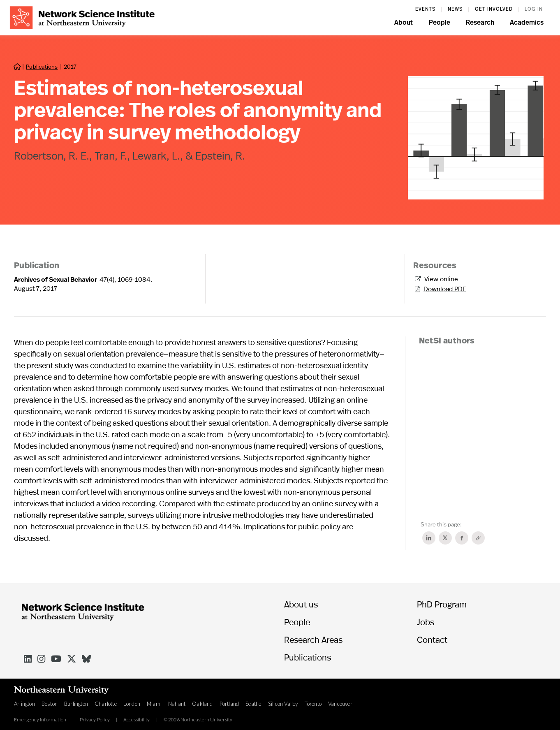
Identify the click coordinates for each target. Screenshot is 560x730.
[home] (82, 17)
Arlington (24, 704)
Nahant (177, 704)
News (455, 9)
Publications (42, 66)
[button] (404, 24)
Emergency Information (40, 720)
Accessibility (137, 720)
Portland (229, 704)
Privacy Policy (95, 720)
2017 (70, 66)
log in (534, 9)
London (132, 704)
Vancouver (340, 704)
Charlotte (106, 704)
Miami (154, 704)
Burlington (76, 704)
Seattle (253, 704)
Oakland (202, 704)
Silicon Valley (283, 704)
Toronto (313, 704)
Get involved (494, 9)
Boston (50, 704)
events (425, 9)
